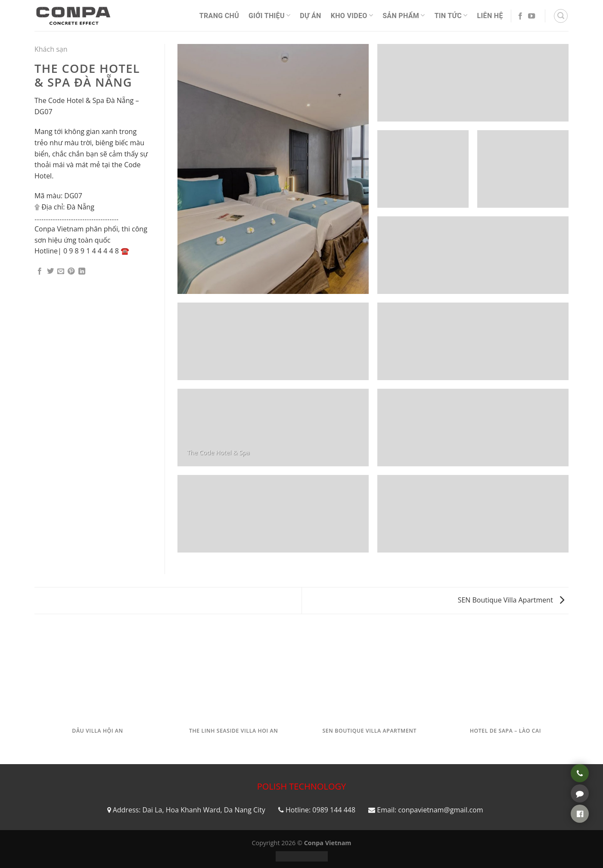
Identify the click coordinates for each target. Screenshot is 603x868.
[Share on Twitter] (50, 272)
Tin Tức (451, 15)
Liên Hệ (490, 16)
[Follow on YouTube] (532, 16)
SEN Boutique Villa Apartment (511, 600)
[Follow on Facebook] (520, 16)
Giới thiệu (269, 15)
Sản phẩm (404, 15)
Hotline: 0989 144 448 (320, 810)
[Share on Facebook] (40, 272)
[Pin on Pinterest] (71, 272)
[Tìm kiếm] (561, 16)
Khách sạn (51, 49)
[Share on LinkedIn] (82, 272)
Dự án (310, 16)
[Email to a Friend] (61, 272)
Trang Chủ (219, 16)
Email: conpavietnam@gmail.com (430, 810)
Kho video (352, 15)
